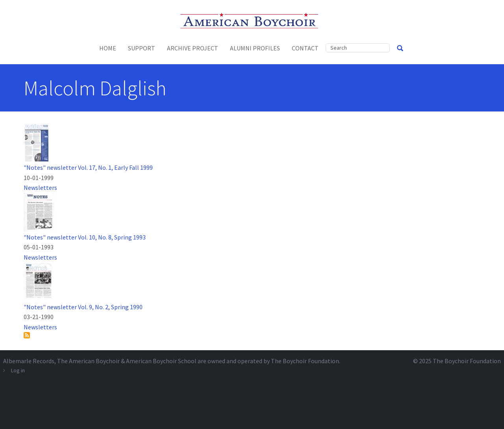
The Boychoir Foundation (467, 361)
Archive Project (193, 48)
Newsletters (40, 188)
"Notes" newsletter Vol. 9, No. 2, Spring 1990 (83, 307)
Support (142, 48)
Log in (18, 370)
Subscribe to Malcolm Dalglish (27, 335)
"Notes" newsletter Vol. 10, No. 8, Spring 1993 (85, 237)
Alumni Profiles (255, 48)
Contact (305, 48)
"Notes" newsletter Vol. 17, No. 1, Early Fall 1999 (88, 167)
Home (108, 48)
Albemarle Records (29, 361)
